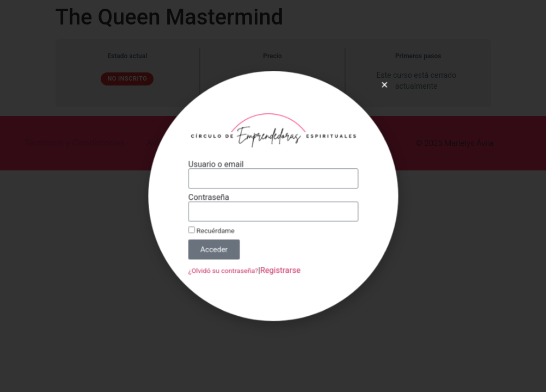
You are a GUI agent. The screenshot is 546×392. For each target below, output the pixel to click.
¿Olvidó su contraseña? (227, 265)
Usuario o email (220, 167)
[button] (376, 93)
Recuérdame (216, 228)
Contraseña (213, 198)
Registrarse (280, 265)
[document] (273, 196)
